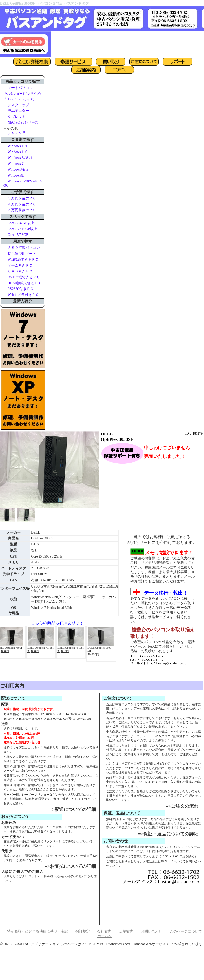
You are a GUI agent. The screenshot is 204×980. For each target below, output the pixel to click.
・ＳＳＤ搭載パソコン (22, 248)
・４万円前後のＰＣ (20, 204)
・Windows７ (14, 164)
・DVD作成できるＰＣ (22, 277)
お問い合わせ (151, 931)
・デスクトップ (17, 105)
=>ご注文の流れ (182, 806)
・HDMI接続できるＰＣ (23, 283)
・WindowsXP (15, 175)
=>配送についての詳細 (73, 809)
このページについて (186, 931)
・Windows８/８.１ (19, 158)
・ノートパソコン (18, 88)
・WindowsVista (16, 169)
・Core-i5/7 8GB (16, 235)
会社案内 (104, 931)
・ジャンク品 (15, 133)
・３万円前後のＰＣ (20, 198)
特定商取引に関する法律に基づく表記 (37, 931)
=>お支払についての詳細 (70, 866)
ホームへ (105, 936)
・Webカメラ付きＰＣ (22, 295)
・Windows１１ (16, 146)
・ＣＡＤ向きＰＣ (18, 271)
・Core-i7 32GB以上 (19, 223)
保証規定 (83, 931)
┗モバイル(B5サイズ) (19, 99)
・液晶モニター (17, 111)
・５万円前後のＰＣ (20, 210)
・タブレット (15, 117)
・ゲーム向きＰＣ (18, 265)
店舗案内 (126, 931)
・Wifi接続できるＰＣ (21, 260)
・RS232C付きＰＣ (19, 289)
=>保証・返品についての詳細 (168, 834)
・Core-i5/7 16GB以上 (21, 229)
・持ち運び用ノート (20, 254)
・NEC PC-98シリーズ (21, 123)
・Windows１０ (16, 152)
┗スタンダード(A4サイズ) (22, 94)
